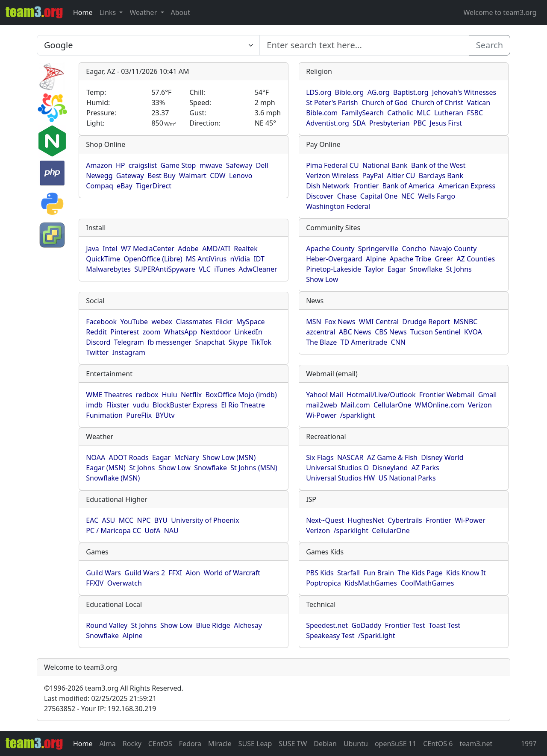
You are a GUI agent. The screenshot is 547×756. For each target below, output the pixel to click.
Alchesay (248, 625)
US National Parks (407, 478)
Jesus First (446, 123)
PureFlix (139, 415)
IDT (259, 259)
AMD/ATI (216, 249)
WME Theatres (109, 395)
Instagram (129, 352)
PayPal (373, 176)
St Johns (459, 269)
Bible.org (350, 92)
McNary (187, 457)
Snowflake (426, 269)
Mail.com (355, 405)
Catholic (400, 113)
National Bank (385, 165)
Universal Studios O (337, 468)
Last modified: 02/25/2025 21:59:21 (100, 698)
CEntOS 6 (438, 744)
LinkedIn (249, 332)
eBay (125, 186)
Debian (325, 744)
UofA (152, 530)
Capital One (379, 196)
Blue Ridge (213, 625)
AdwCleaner (258, 269)
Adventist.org (328, 123)
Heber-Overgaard (334, 259)
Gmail (488, 395)
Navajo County (453, 249)
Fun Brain (379, 573)
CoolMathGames (427, 583)
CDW (218, 176)
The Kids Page (420, 573)
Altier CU (401, 176)
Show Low (322, 279)
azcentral (321, 332)
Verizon (480, 405)
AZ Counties (476, 259)
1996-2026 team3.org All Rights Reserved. (114, 688)
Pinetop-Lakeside (334, 269)
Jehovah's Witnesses (464, 92)
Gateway (130, 176)
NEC (408, 196)
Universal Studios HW (340, 478)
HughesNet (366, 520)
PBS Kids (320, 573)
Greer (444, 259)
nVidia (240, 259)
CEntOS (160, 744)
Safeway (239, 165)
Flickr (224, 322)
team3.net (476, 744)
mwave (211, 165)
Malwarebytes (108, 269)
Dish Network (328, 186)
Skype (238, 342)
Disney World (442, 457)
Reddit (96, 332)
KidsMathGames (371, 583)
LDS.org (319, 92)
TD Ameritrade (364, 342)
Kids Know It (466, 573)
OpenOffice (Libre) (153, 259)
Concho (414, 249)
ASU (109, 520)
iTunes (225, 269)
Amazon (99, 165)
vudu (141, 405)
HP (121, 165)
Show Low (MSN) (229, 457)
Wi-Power (321, 415)
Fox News (340, 322)
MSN (313, 322)
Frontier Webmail (447, 395)
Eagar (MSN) (106, 468)
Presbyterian (390, 123)
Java (92, 249)
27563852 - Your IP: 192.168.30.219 (100, 709)
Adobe (188, 249)
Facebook (101, 322)
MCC (126, 520)
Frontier (366, 186)
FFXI (175, 573)
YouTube (134, 322)
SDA (359, 123)
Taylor (374, 269)
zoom (152, 332)
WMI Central (379, 322)
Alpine (376, 259)
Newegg (99, 176)
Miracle (220, 744)
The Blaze (321, 342)
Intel (110, 249)
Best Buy (161, 176)
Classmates (194, 322)
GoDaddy (366, 625)
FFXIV (95, 583)
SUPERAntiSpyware (165, 269)
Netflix (191, 395)
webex (162, 322)
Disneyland (390, 468)
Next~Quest (325, 520)
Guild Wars (103, 573)
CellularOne (392, 405)
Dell (262, 165)
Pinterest (125, 332)
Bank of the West (438, 165)
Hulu (170, 395)
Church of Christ (437, 103)
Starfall (348, 573)
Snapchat (210, 342)
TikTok (261, 342)
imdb (94, 405)
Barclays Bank (441, 176)
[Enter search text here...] (148, 45)
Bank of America (408, 186)
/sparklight (357, 415)
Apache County (330, 249)
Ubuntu (356, 744)
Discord (98, 342)
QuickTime (103, 259)
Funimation (104, 415)
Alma (108, 744)
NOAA (96, 457)
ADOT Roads (128, 457)
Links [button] (109, 12)
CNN (398, 342)
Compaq (99, 186)
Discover (320, 196)
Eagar (397, 269)
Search (490, 45)
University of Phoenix (205, 520)
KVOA (473, 332)
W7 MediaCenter (148, 249)
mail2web (322, 405)
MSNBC (466, 322)
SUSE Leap (255, 744)
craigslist (143, 165)
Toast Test (444, 625)
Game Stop (178, 165)
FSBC (475, 113)
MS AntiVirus (206, 259)
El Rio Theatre (243, 405)
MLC (424, 113)
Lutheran (449, 113)
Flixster (118, 405)
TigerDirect (154, 186)
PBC (420, 123)
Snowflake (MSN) (113, 478)
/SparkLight (377, 636)
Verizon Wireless (332, 176)
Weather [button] (144, 12)
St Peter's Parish (332, 103)
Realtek (246, 249)
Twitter (97, 352)
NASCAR (350, 457)
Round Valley (107, 625)
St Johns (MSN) (254, 468)
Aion (193, 573)
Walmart (193, 176)
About (181, 12)
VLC (205, 269)
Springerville (378, 249)
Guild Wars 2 (145, 573)
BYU (161, 520)
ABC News (355, 332)
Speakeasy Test (330, 636)
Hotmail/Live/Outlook (381, 395)
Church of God (385, 103)
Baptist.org (411, 92)
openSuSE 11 (396, 744)
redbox (147, 395)
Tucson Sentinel (435, 332)
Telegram (129, 342)
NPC (144, 520)
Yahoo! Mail (325, 395)
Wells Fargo (437, 196)
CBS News (391, 332)
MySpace (250, 322)
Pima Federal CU (332, 165)
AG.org (379, 92)
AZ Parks (425, 468)
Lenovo (241, 176)
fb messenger (169, 342)
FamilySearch (363, 113)
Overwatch (125, 583)
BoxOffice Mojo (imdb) (241, 395)
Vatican (478, 103)
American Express (467, 186)
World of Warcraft (232, 573)
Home (83, 12)
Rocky (132, 744)
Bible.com (322, 113)
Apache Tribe (411, 259)
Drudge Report (426, 322)
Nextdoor (216, 332)
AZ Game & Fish (392, 457)
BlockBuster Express (185, 405)
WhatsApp (181, 332)
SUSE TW (293, 744)
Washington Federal (338, 206)
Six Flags (320, 457)
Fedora (190, 744)
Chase (347, 196)
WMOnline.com (440, 405)
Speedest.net (327, 625)
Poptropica (323, 583)
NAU (171, 530)
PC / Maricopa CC (113, 530)
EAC (92, 520)
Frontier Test (405, 625)
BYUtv (165, 415)
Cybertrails (405, 520)
